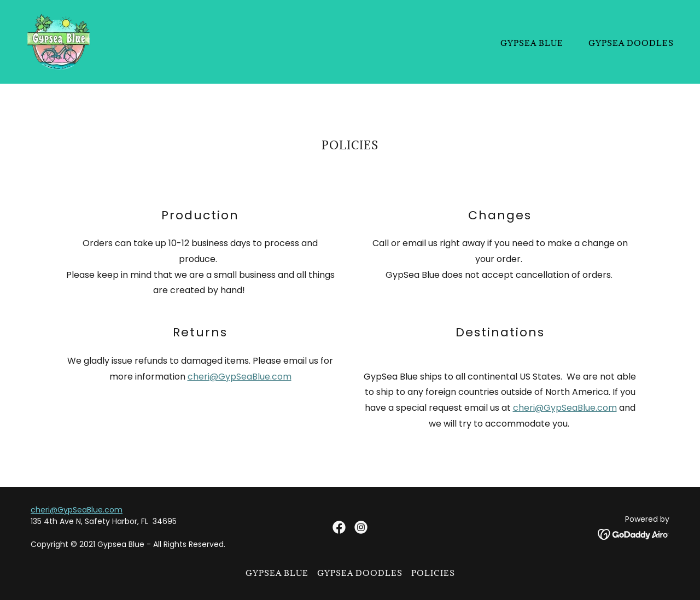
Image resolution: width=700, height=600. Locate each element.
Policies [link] (433, 573)
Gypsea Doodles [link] (631, 43)
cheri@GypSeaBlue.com (240, 377)
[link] (59, 41)
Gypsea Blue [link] (532, 43)
